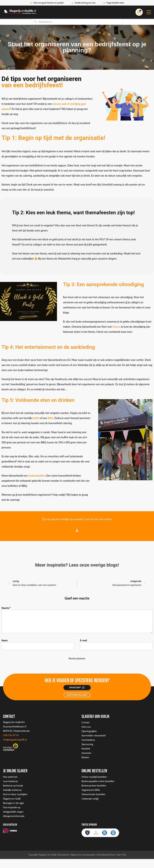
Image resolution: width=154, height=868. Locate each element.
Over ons (86, 727)
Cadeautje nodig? (90, 799)
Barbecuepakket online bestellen (98, 781)
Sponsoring (87, 744)
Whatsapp (75, 688)
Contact (85, 722)
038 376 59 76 (11, 735)
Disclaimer (64, 855)
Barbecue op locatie (13, 786)
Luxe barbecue (10, 781)
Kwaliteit (86, 749)
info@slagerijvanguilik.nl (15, 740)
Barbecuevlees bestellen (94, 786)
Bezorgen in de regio (13, 803)
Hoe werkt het (10, 777)
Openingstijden (89, 731)
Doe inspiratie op (12, 807)
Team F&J (121, 855)
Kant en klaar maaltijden (15, 794)
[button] (149, 12)
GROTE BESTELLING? (77, 695)
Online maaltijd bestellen (94, 777)
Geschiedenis (88, 740)
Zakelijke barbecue (12, 790)
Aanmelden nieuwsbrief (94, 736)
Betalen (85, 757)
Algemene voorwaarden (83, 855)
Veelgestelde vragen (13, 812)
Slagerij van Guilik (12, 799)
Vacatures (86, 753)
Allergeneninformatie (14, 816)
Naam (5, 640)
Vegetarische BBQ (91, 790)
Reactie (6, 608)
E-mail (83, 640)
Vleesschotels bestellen (93, 794)
